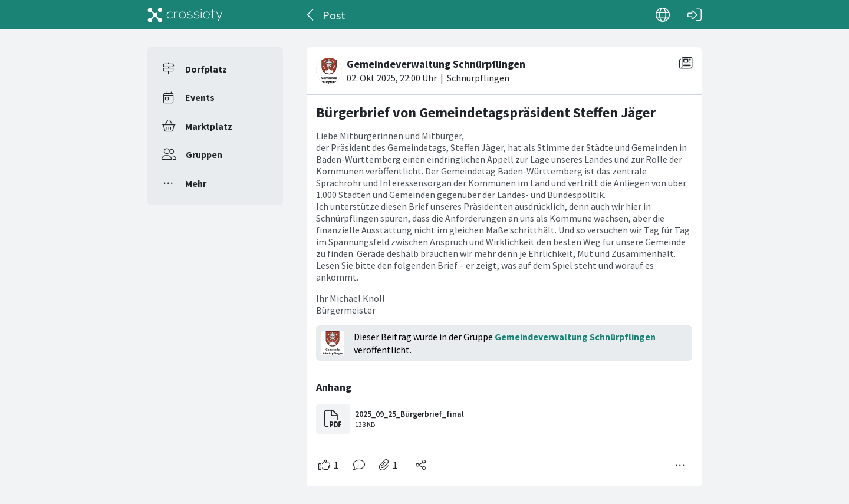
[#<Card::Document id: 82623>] (504, 262)
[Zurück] (311, 15)
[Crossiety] (185, 15)
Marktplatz (209, 126)
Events (200, 97)
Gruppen (204, 154)
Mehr (196, 183)
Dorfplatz (206, 69)
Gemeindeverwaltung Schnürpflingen (575, 337)
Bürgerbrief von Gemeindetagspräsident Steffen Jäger (486, 112)
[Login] (695, 15)
